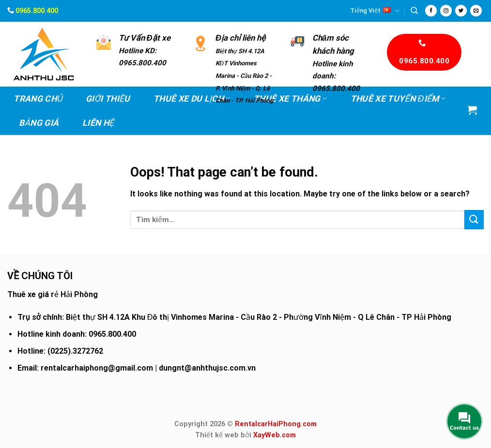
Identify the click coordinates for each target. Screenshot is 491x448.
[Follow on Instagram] (446, 11)
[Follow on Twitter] (461, 11)
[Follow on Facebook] (431, 11)
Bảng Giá (39, 123)
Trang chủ (38, 99)
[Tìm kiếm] (414, 11)
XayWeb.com (275, 435)
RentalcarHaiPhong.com (276, 424)
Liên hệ (98, 123)
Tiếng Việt (375, 11)
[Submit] (474, 219)
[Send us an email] (476, 11)
